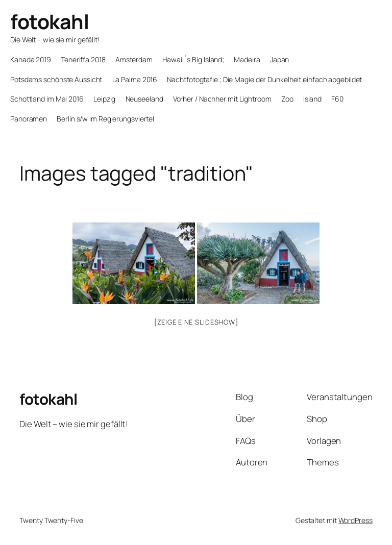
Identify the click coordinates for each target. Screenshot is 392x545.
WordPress (356, 520)
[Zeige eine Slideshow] (196, 322)
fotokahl (50, 21)
